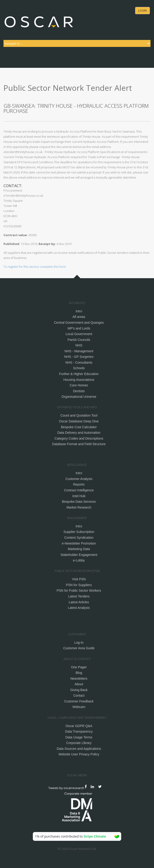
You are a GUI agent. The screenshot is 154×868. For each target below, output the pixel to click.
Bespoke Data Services (79, 502)
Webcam (79, 707)
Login (142, 11)
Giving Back (79, 690)
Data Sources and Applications (79, 749)
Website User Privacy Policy (79, 754)
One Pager (79, 667)
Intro (79, 311)
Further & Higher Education (79, 374)
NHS (79, 345)
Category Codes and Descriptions (79, 438)
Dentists (79, 391)
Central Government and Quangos (79, 323)
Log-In (79, 643)
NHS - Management (79, 351)
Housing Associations (79, 380)
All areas (79, 317)
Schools (79, 368)
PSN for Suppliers (79, 585)
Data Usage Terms (79, 737)
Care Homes (79, 385)
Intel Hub (79, 496)
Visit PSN (79, 579)
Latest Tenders (79, 596)
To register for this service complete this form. (35, 267)
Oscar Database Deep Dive (79, 421)
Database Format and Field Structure (79, 444)
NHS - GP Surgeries (79, 357)
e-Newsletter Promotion (79, 543)
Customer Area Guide (79, 648)
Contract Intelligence (79, 490)
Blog (79, 673)
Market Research (79, 507)
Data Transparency (79, 731)
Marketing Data (79, 549)
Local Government (79, 334)
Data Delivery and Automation (79, 433)
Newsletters (79, 679)
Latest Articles (79, 602)
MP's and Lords (79, 328)
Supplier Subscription (79, 532)
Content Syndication (79, 538)
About (79, 684)
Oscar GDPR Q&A (79, 726)
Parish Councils (79, 340)
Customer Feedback (79, 701)
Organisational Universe (79, 397)
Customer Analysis (79, 479)
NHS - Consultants (79, 362)
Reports (79, 484)
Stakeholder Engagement (79, 555)
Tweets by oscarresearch (66, 788)
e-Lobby (79, 560)
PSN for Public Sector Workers (79, 591)
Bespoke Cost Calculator (79, 427)
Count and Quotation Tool (79, 415)
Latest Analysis (79, 608)
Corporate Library (79, 743)
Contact (79, 695)
